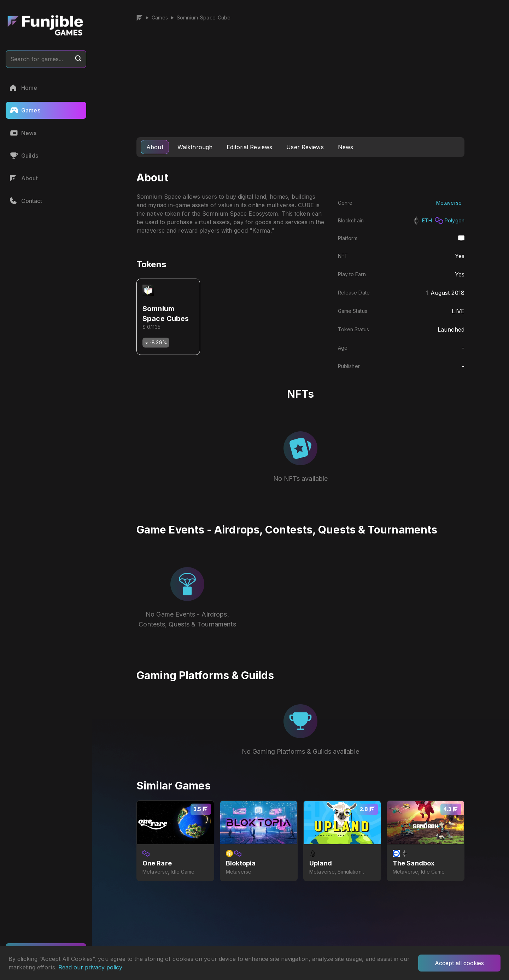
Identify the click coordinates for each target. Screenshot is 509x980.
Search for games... (46, 59)
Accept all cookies (459, 963)
